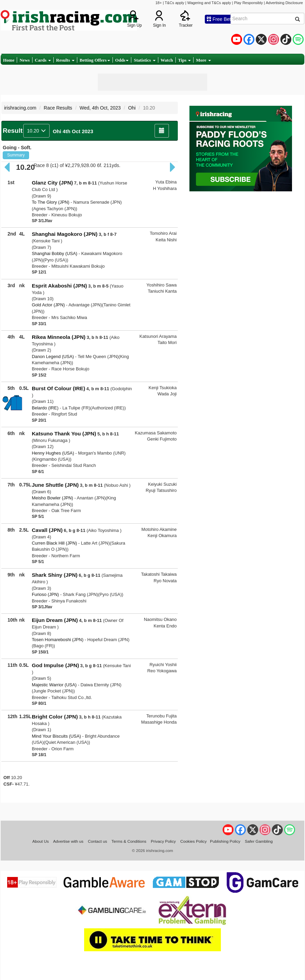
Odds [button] (122, 60)
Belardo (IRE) (45, 408)
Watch (167, 60)
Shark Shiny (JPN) (55, 575)
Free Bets (220, 19)
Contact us (97, 841)
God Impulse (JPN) (55, 665)
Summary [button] (16, 155)
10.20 (36, 131)
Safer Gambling (259, 841)
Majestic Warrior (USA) (54, 685)
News (25, 60)
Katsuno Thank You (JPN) (64, 434)
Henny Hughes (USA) (53, 453)
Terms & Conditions (129, 841)
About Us (40, 841)
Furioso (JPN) (45, 594)
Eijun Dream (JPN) (55, 620)
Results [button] (65, 60)
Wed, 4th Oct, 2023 (100, 108)
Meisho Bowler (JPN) (52, 498)
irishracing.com (20, 108)
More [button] (203, 60)
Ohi (132, 108)
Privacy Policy (163, 841)
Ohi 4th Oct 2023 (73, 131)
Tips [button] (185, 60)
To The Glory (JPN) (51, 202)
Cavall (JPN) (47, 530)
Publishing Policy (225, 841)
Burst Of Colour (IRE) (58, 388)
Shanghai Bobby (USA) (55, 253)
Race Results (58, 108)
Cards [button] (43, 60)
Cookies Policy (193, 841)
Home (9, 60)
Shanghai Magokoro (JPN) (65, 234)
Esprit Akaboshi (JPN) (59, 286)
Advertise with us (68, 841)
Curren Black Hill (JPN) (54, 543)
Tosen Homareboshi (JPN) (58, 640)
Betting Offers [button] (95, 60)
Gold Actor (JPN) (48, 305)
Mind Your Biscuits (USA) (56, 736)
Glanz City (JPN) (52, 183)
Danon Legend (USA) (53, 357)
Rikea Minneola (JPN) (59, 337)
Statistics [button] (144, 60)
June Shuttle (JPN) (55, 485)
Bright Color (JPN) (55, 717)
